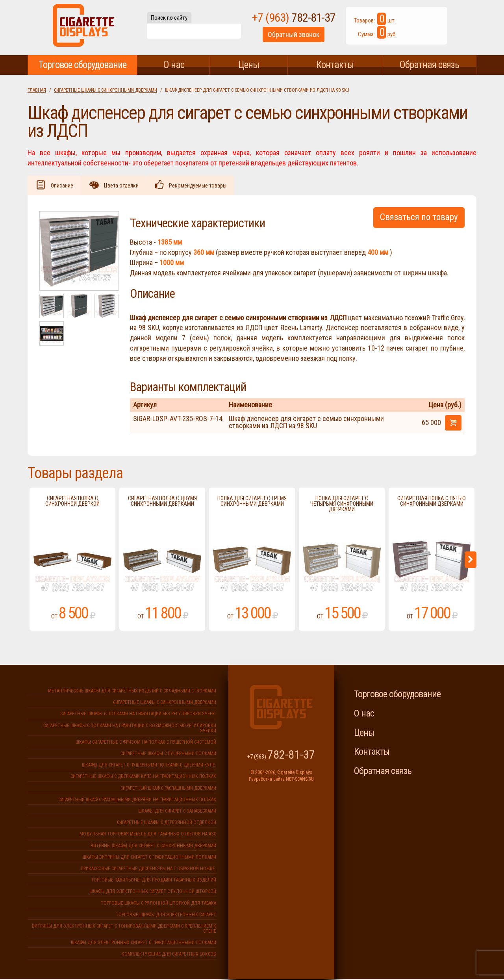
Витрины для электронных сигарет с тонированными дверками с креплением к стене (124, 929)
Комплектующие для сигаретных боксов (169, 955)
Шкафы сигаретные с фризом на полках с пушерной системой (146, 743)
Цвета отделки (124, 186)
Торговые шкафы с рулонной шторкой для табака (158, 904)
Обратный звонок (308, 37)
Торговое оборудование (82, 65)
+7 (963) (308, 19)
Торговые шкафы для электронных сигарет (166, 915)
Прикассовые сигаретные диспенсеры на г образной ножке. (148, 869)
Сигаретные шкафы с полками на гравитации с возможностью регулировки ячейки (130, 729)
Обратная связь (429, 65)
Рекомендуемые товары (202, 186)
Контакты (335, 65)
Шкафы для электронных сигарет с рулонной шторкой (153, 892)
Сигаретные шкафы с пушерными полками (168, 754)
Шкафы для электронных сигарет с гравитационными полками (144, 943)
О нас (174, 65)
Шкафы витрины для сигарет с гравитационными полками (149, 858)
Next (471, 561)
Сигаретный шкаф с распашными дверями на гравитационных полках (137, 800)
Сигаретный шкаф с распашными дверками (168, 789)
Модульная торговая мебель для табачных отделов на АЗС (148, 835)
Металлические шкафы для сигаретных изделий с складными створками (132, 692)
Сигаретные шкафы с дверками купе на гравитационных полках (143, 777)
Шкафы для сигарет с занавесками (177, 812)
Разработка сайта (267, 780)
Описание (63, 186)
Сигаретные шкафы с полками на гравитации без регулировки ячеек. (138, 715)
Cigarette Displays (84, 28)
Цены (249, 65)
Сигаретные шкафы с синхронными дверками (106, 90)
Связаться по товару (419, 218)
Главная (37, 90)
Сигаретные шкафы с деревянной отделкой (167, 823)
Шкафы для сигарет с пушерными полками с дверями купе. (149, 766)
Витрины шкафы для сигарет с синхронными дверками (153, 846)
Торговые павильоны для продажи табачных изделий (154, 881)
